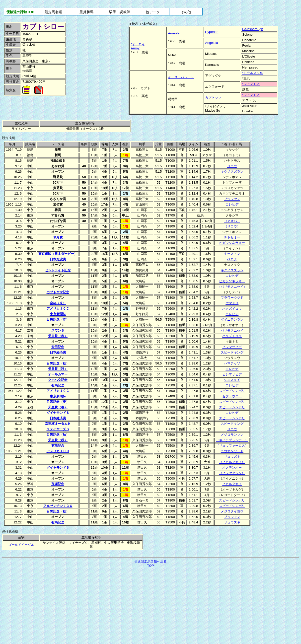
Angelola (212, 43)
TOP (150, 566)
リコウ (232, 166)
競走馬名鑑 (53, 12)
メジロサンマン (232, 435)
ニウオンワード (232, 451)
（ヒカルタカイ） (232, 462)
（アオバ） (232, 221)
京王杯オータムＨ (58, 424)
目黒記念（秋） (58, 363)
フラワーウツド (232, 298)
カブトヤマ (213, 98)
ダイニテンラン (232, 320)
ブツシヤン (232, 199)
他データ (153, 12)
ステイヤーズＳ (58, 429)
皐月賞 (58, 237)
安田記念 (58, 347)
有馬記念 (58, 385)
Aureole (174, 33)
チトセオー (232, 237)
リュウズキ (232, 457)
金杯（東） (58, 303)
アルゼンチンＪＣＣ (58, 506)
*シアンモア (251, 84)
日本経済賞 (58, 352)
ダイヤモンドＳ (58, 413)
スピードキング (232, 352)
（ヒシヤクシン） (232, 473)
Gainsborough (253, 29)
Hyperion (212, 32)
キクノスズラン (232, 172)
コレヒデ (232, 204)
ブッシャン (232, 517)
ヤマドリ (232, 303)
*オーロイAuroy (138, 46)
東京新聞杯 (58, 314)
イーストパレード (181, 77)
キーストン (232, 254)
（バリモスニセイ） (232, 287)
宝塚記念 (58, 484)
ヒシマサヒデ (232, 347)
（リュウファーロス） (232, 446)
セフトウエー (232, 396)
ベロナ (232, 259)
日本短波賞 (58, 259)
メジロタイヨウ (232, 511)
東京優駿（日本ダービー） (58, 254)
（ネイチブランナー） (232, 440)
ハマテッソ (232, 363)
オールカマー (58, 374)
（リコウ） (232, 226)
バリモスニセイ (232, 330)
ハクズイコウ (232, 309)
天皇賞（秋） (58, 369)
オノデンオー (232, 467)
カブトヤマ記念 (58, 292)
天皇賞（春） (58, 336)
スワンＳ (58, 330)
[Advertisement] (37, 108)
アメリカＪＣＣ (58, 309)
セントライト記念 (58, 270)
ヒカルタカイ (232, 484)
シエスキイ (232, 380)
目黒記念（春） (58, 320)
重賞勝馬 (86, 12)
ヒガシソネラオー (232, 243)
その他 (186, 12)
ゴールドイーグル (21, 545)
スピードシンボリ (232, 391)
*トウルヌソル (253, 73)
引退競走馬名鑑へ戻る (150, 561)
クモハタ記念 (58, 380)
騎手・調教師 (120, 12)
